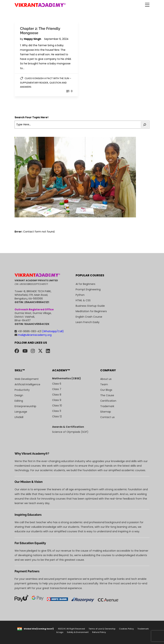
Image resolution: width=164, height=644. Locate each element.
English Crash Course (89, 317)
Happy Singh (33, 39)
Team (104, 384)
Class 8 (57, 395)
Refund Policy (99, 632)
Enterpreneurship (25, 406)
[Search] (145, 125)
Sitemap (106, 412)
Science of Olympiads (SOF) (70, 432)
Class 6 (57, 384)
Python (80, 295)
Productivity (22, 390)
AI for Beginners (85, 284)
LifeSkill (19, 417)
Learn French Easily (88, 322)
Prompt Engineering (88, 289)
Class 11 (57, 411)
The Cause (107, 395)
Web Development (27, 379)
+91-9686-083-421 (39, 331)
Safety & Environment (78, 632)
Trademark (107, 406)
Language (21, 412)
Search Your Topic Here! (32, 117)
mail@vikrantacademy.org (33, 335)
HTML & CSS (83, 300)
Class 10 (57, 406)
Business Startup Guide (90, 306)
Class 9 (57, 400)
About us (106, 379)
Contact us (107, 417)
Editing (19, 401)
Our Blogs (106, 390)
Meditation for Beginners (91, 311)
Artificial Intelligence (27, 384)
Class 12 (57, 416)
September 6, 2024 (56, 39)
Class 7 (57, 389)
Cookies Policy (126, 629)
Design (19, 395)
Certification (108, 401)
